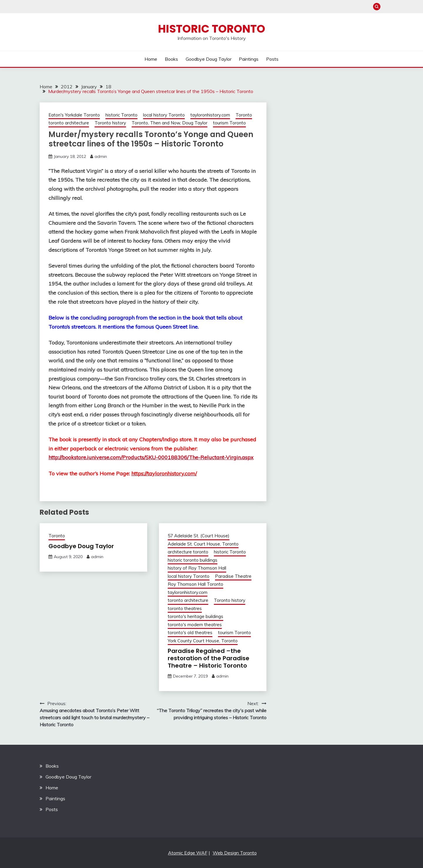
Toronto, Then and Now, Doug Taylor (169, 123)
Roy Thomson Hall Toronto (195, 584)
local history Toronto (164, 115)
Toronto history (110, 123)
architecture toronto (188, 552)
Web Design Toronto (235, 853)
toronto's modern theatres (195, 625)
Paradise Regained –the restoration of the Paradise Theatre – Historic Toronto (209, 658)
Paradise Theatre (233, 576)
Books (171, 59)
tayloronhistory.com (210, 115)
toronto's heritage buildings (195, 616)
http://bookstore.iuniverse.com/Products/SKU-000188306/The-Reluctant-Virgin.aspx (151, 457)
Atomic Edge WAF (188, 853)
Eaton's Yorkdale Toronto (74, 115)
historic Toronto (121, 115)
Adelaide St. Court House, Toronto (203, 544)
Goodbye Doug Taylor (209, 59)
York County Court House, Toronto (203, 641)
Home (151, 59)
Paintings (249, 59)
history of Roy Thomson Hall (197, 568)
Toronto (244, 115)
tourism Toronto (229, 123)
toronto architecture (69, 123)
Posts (272, 59)
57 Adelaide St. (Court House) (199, 536)
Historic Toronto (212, 29)
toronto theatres (185, 608)
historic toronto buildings (193, 560)
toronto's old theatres (190, 633)
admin (101, 156)
